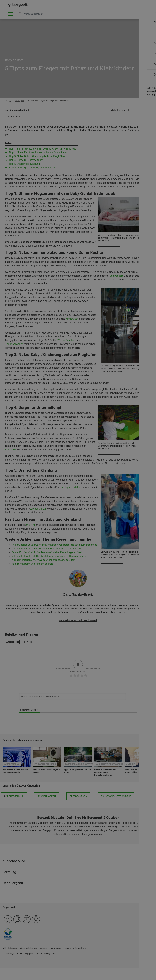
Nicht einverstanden (47, 34)
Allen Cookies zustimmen (109, 34)
